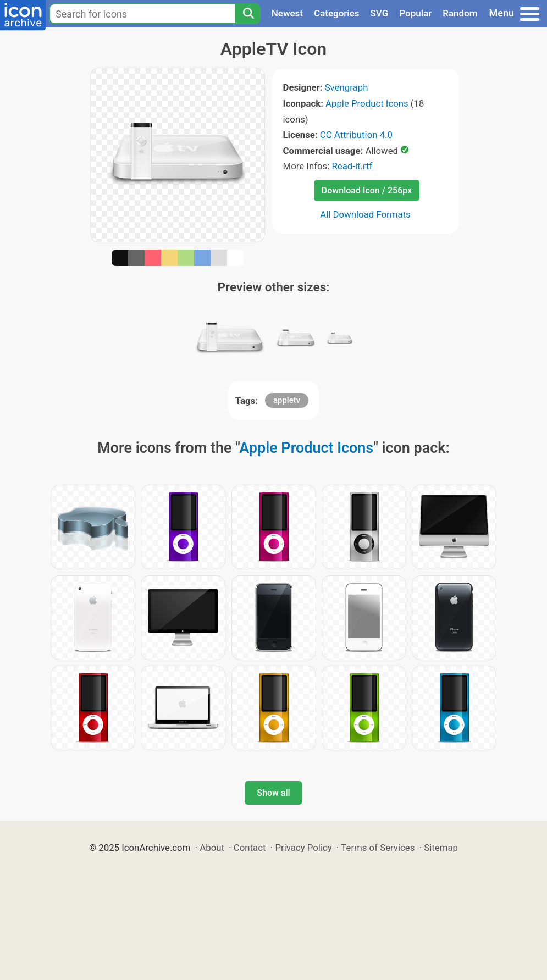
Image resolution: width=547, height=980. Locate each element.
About (212, 848)
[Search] (248, 14)
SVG (380, 13)
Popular (415, 13)
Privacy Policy (303, 848)
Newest (287, 13)
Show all (273, 793)
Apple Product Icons (367, 103)
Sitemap (441, 848)
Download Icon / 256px (367, 190)
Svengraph (347, 87)
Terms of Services (378, 848)
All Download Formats (365, 214)
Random (460, 13)
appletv (287, 400)
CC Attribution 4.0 (356, 135)
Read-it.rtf (352, 166)
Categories (337, 13)
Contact (250, 848)
